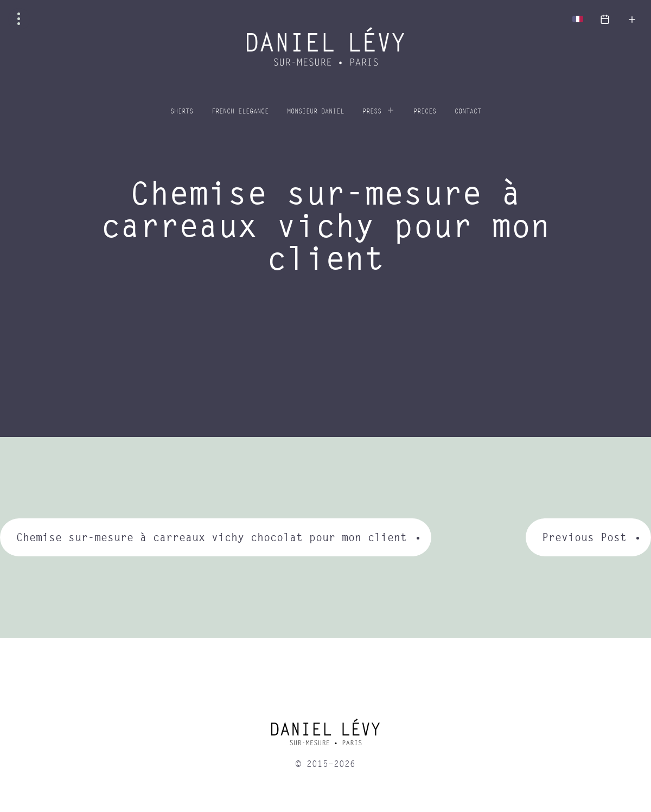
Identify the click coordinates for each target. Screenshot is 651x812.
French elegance (240, 112)
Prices (425, 112)
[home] (325, 736)
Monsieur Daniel (315, 112)
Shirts (182, 112)
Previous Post (584, 537)
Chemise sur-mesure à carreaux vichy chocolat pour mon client (212, 537)
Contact (468, 112)
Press (372, 112)
